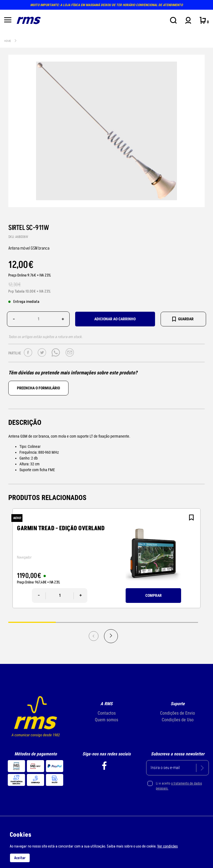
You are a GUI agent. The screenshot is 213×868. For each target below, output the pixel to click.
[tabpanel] (106, 558)
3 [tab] (127, 622)
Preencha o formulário (38, 388)
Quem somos (106, 720)
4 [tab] (174, 622)
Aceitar (20, 858)
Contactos (107, 713)
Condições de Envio (177, 713)
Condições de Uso (178, 720)
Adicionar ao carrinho (115, 319)
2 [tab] (79, 622)
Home (7, 41)
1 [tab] (32, 622)
